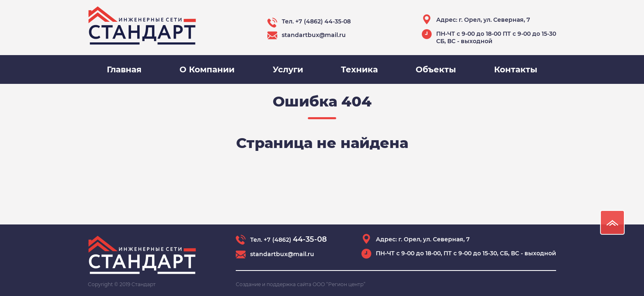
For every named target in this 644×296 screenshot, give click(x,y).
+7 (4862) (295, 240)
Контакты (516, 69)
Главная (124, 69)
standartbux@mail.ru (314, 35)
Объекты (436, 69)
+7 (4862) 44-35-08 (323, 21)
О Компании (207, 69)
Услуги (288, 69)
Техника (359, 69)
